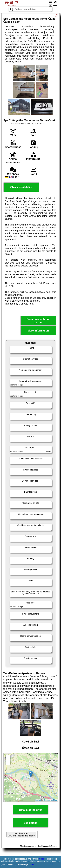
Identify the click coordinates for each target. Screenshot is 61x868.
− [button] (8, 762)
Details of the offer (30, 810)
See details (31, 823)
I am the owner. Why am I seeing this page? (21, 835)
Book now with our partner (38, 321)
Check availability (21, 187)
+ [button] (8, 757)
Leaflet (38, 800)
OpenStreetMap (50, 800)
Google (42, 859)
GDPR (32, 864)
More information (38, 331)
